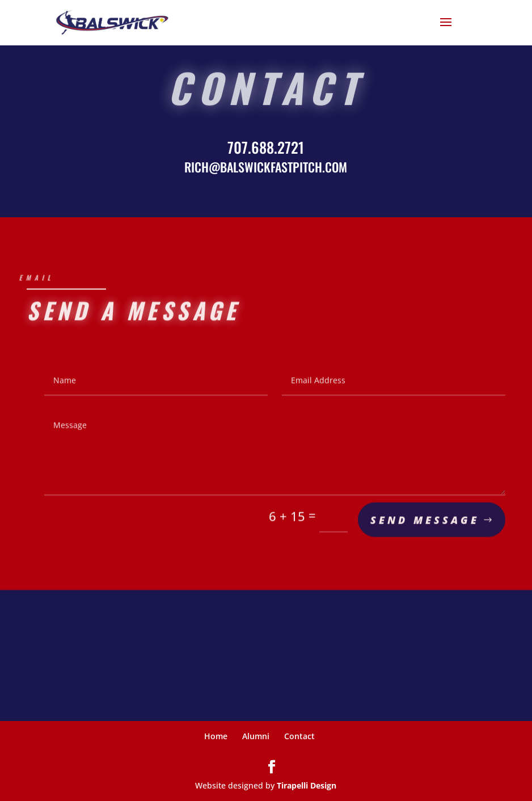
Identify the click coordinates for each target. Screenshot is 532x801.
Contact (299, 736)
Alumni (256, 736)
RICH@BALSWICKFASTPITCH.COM (266, 167)
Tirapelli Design (307, 785)
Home (216, 736)
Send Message (425, 522)
